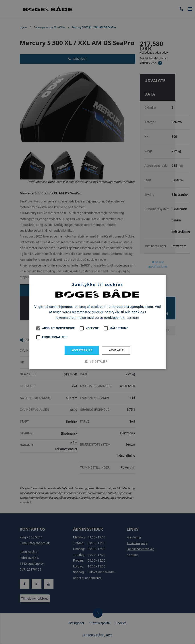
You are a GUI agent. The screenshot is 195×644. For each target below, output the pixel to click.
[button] (97, 361)
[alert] (97, 322)
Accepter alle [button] (82, 350)
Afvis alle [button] (116, 350)
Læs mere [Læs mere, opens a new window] (133, 318)
